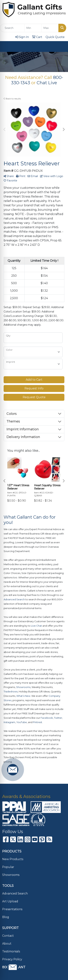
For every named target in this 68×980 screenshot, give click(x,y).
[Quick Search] (12, 28)
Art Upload (10, 901)
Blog (6, 917)
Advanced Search (15, 893)
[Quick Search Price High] (50, 28)
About (7, 944)
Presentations (12, 909)
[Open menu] (61, 47)
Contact (8, 936)
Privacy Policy (12, 959)
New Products (13, 859)
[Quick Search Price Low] (33, 28)
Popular (8, 867)
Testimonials (11, 951)
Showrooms (11, 875)
